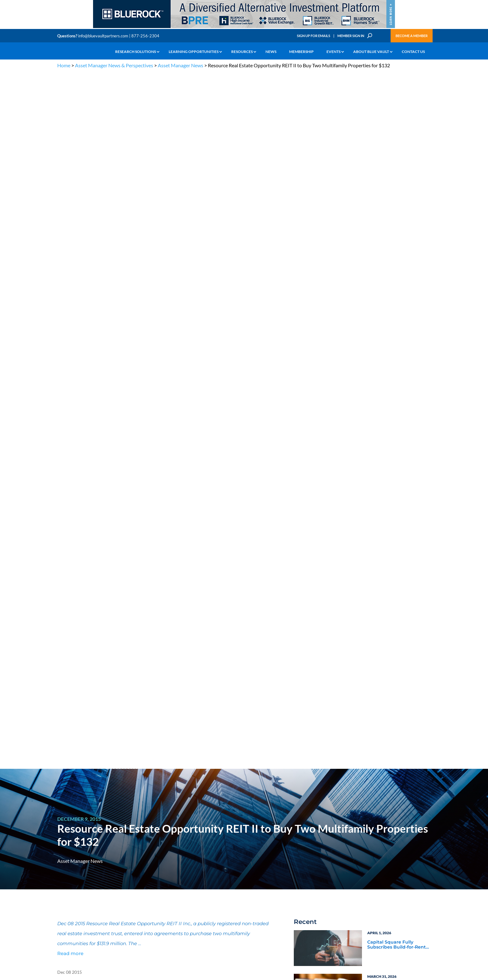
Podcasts (376, 638)
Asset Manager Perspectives (398, 598)
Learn (62, 843)
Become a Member (412, 36)
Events (333, 52)
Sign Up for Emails (314, 36)
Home (64, 65)
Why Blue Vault (70, 886)
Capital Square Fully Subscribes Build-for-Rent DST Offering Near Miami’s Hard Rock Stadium (397, 249)
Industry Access (70, 865)
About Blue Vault (371, 52)
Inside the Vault (384, 629)
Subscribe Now (326, 720)
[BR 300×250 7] (398, 729)
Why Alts (65, 836)
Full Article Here (73, 370)
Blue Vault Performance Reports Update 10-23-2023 (397, 453)
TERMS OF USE (419, 805)
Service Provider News (327, 607)
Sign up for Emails (364, 916)
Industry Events (384, 646)
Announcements (172, 843)
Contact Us (413, 52)
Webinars (312, 638)
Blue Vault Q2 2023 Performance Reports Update (392, 497)
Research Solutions (136, 52)
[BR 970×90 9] (244, 28)
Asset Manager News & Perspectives (114, 65)
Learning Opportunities (194, 52)
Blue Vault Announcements (333, 629)
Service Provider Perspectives (385, 609)
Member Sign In (351, 36)
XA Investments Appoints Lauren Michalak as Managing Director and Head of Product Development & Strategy (396, 381)
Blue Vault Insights (388, 621)
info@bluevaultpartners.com (103, 36)
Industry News (318, 621)
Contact (64, 894)
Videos (100, 858)
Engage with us (395, 852)
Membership (301, 52)
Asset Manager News (181, 65)
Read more (70, 258)
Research (65, 858)
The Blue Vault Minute (113, 836)
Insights (164, 836)
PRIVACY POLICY (391, 805)
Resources (242, 52)
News (271, 52)
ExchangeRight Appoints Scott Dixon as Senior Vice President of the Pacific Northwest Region (397, 337)
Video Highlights (321, 646)
